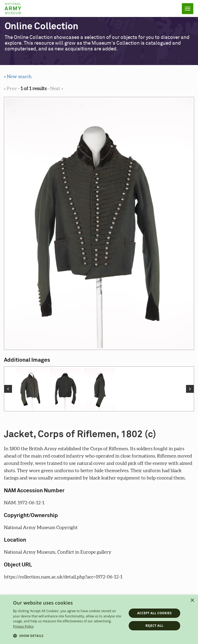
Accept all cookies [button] (154, 613)
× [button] (192, 601)
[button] (68, 636)
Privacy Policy (23, 626)
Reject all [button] (154, 626)
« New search (18, 76)
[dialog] (99, 619)
